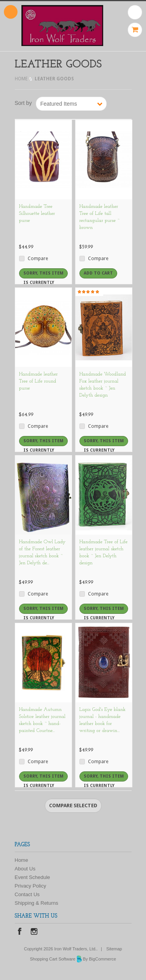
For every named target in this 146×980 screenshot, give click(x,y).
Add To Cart (98, 273)
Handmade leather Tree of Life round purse (39, 381)
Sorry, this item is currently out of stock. (43, 275)
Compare (38, 259)
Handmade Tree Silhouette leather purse (37, 214)
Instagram (34, 932)
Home (21, 79)
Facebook (20, 932)
